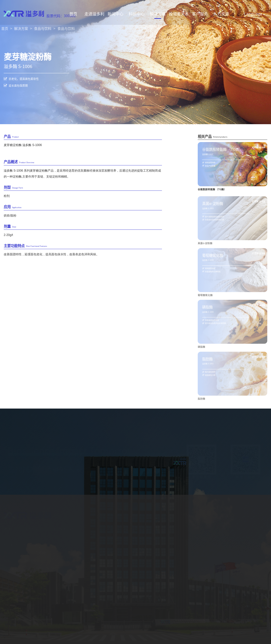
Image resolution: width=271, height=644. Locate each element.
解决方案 (158, 14)
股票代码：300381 (61, 16)
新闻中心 (116, 14)
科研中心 (137, 14)
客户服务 (200, 14)
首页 (73, 14)
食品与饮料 (43, 28)
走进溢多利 (94, 14)
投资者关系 (179, 14)
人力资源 (221, 14)
